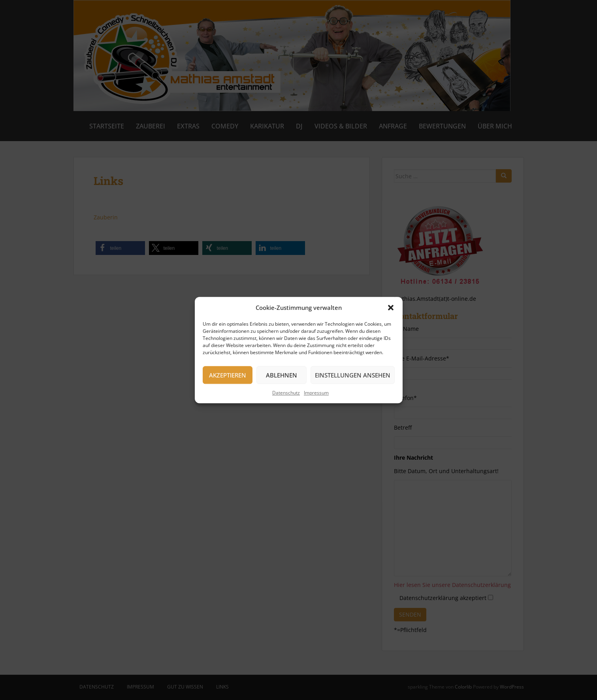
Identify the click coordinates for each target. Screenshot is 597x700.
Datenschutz (286, 393)
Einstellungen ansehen (353, 375)
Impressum (316, 393)
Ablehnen (282, 375)
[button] (391, 308)
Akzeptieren (228, 375)
